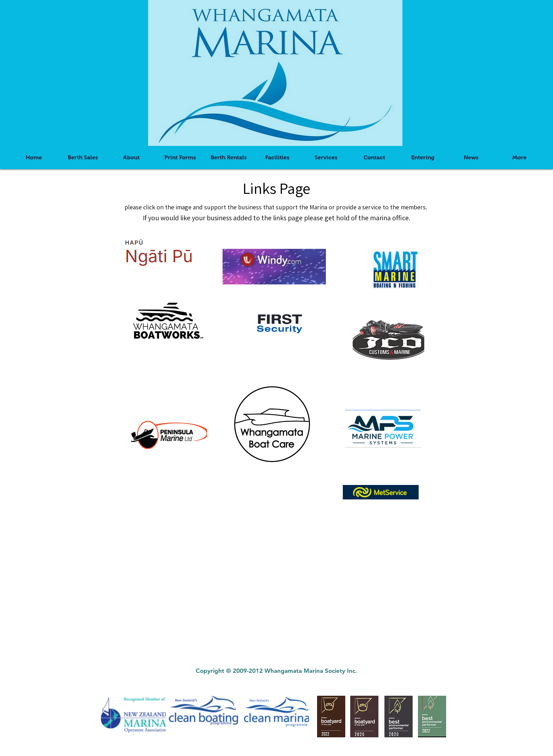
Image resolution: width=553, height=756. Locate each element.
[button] (180, 158)
